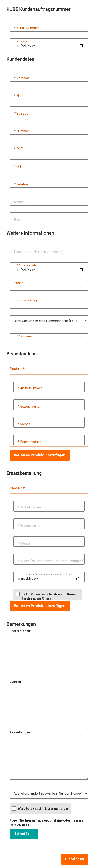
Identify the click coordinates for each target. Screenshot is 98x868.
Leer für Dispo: (20, 631)
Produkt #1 (18, 369)
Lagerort (16, 682)
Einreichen (75, 859)
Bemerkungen (20, 732)
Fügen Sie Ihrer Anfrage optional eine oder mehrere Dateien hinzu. (46, 823)
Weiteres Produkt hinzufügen (40, 455)
